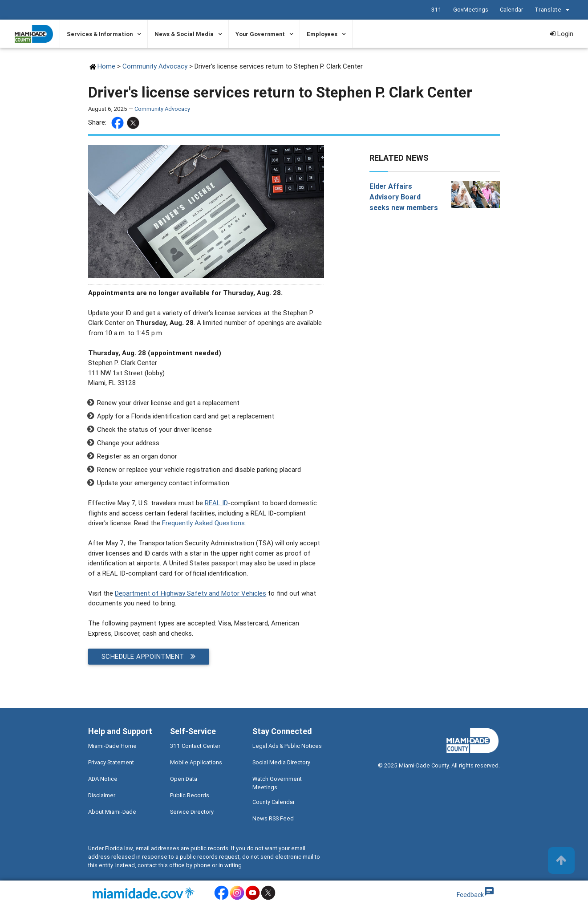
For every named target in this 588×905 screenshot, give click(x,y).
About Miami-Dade (112, 812)
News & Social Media (184, 34)
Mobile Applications (196, 762)
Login (562, 34)
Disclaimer (102, 795)
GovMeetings (471, 10)
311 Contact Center (195, 746)
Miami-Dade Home (112, 746)
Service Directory (192, 812)
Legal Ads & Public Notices (287, 746)
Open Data (184, 779)
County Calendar (274, 802)
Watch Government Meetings (277, 783)
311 (436, 10)
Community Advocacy (156, 66)
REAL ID (216, 503)
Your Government (260, 34)
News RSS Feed (273, 818)
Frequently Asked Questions (203, 523)
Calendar (511, 10)
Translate (553, 10)
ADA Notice (103, 779)
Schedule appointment (149, 657)
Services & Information (100, 34)
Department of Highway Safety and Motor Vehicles (191, 593)
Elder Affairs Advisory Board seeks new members (404, 197)
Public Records (190, 795)
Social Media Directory (281, 762)
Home (106, 66)
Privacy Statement (111, 762)
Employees (322, 34)
